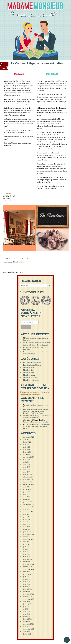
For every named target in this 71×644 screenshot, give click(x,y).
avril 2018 (27, 469)
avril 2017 (27, 494)
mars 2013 (27, 614)
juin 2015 (26, 547)
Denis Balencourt (22, 259)
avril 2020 (27, 447)
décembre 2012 (28, 622)
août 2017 (27, 487)
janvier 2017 (27, 502)
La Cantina (7, 194)
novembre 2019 (28, 457)
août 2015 (27, 542)
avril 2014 (27, 582)
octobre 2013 (28, 597)
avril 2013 (27, 612)
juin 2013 (26, 607)
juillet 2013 (27, 604)
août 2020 (27, 440)
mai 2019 (26, 462)
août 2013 (27, 602)
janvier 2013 (27, 619)
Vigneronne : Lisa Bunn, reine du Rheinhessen (36, 406)
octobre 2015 (28, 537)
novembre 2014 (28, 564)
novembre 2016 (28, 507)
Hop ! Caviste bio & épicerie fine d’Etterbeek (37, 417)
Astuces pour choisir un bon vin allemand (37, 342)
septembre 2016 (29, 512)
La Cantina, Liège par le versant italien (37, 63)
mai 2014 (26, 579)
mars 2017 (27, 497)
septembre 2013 (29, 599)
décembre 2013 (28, 592)
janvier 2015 (27, 559)
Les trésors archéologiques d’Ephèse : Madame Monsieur (36, 410)
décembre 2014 (28, 562)
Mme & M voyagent (30, 378)
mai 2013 (26, 609)
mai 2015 (26, 549)
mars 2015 (27, 554)
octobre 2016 (28, 509)
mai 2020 (26, 445)
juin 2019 (26, 459)
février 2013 (27, 617)
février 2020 (27, 452)
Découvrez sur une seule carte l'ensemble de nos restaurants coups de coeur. (34, 393)
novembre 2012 (28, 624)
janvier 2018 (27, 474)
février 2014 (27, 587)
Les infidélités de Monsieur (32, 365)
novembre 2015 (28, 534)
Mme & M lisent (29, 370)
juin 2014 (26, 577)
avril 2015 (27, 552)
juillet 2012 (27, 634)
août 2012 (27, 632)
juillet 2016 (27, 517)
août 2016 (27, 514)
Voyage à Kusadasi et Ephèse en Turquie (35, 412)
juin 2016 (26, 519)
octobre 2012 (28, 627)
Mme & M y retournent (31, 380)
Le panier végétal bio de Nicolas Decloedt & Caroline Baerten (37, 426)
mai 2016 (26, 522)
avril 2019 (27, 464)
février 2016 (27, 529)
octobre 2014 (28, 567)
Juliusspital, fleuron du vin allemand (35, 345)
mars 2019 (27, 467)
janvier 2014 (27, 589)
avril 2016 (27, 524)
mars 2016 (27, 527)
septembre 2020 (29, 437)
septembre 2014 (29, 569)
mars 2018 (27, 472)
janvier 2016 (27, 532)
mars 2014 (27, 584)
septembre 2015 (29, 539)
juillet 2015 (27, 544)
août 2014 (27, 572)
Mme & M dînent (19, 262)
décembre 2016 (28, 504)
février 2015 (27, 557)
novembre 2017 (28, 479)
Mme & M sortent (29, 373)
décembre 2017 (28, 477)
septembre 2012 (29, 629)
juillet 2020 (27, 442)
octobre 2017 (28, 482)
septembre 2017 (29, 484)
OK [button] (49, 285)
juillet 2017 (27, 489)
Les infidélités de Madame (32, 363)
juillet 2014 (27, 574)
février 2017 (27, 499)
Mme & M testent (29, 375)
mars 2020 (27, 450)
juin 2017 (26, 492)
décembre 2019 (28, 454)
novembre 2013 (28, 594)
